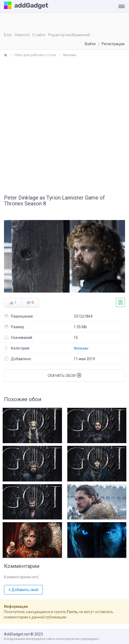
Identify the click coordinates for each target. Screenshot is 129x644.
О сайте (39, 35)
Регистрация (113, 44)
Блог (8, 35)
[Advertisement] (64, 125)
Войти (90, 44)
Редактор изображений (69, 35)
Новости (22, 35)
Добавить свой (23, 590)
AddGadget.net (17, 634)
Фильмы (81, 348)
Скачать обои (64, 375)
